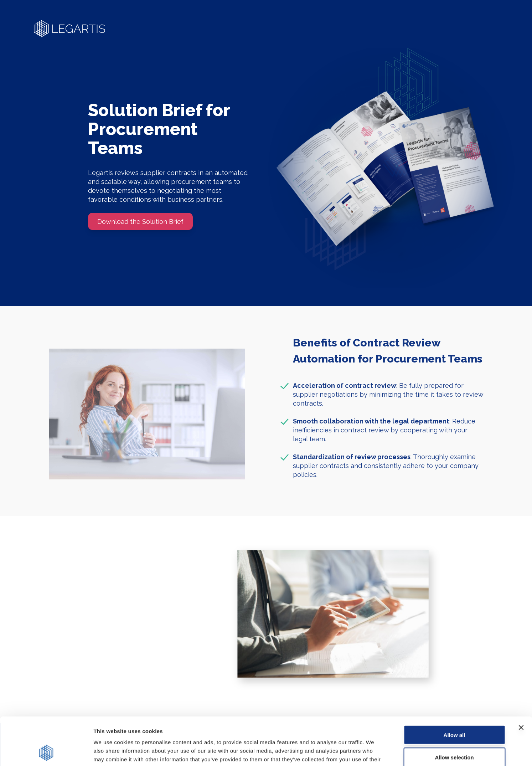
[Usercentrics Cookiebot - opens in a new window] (46, 752)
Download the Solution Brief (140, 222)
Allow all (454, 690)
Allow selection (454, 712)
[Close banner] (521, 683)
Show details (374, 752)
